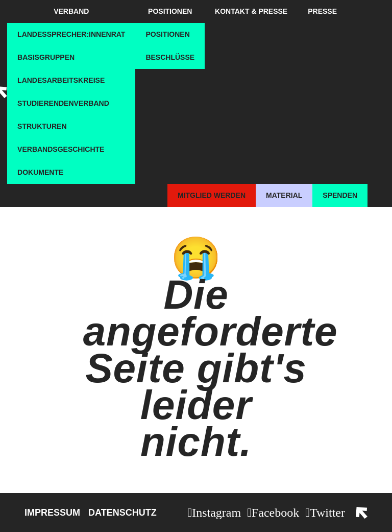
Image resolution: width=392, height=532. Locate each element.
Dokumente (40, 172)
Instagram (216, 513)
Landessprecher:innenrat (71, 34)
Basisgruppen (46, 57)
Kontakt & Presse (251, 11)
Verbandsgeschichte (61, 149)
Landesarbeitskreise (61, 80)
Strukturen (42, 126)
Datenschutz (122, 513)
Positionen (170, 11)
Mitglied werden (212, 195)
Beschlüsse (170, 57)
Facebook (275, 513)
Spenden (340, 195)
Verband (71, 11)
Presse (322, 11)
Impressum (52, 513)
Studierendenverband (63, 103)
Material (284, 195)
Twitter (327, 513)
